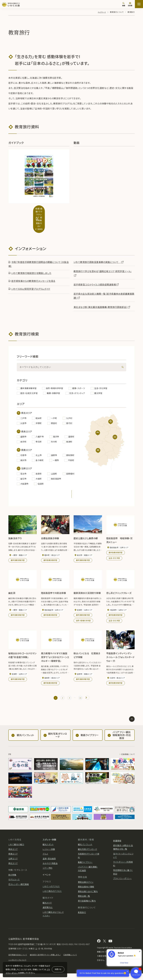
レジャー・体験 (49, 852)
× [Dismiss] (140, 951)
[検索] (124, 4)
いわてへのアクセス (51, 889)
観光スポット (48, 847)
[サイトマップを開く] (139, 4)
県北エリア (13, 866)
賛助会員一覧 (84, 898)
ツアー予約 (47, 870)
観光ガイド (47, 905)
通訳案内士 (48, 910)
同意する (58, 969)
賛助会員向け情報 (86, 889)
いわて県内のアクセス (52, 893)
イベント (47, 877)
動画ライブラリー (85, 865)
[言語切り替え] (130, 4)
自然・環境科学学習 (83, 621)
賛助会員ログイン (86, 884)
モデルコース (14, 882)
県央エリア (13, 852)
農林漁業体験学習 (18, 560)
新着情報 (117, 843)
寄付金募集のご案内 (87, 903)
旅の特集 (12, 877)
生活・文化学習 (114, 558)
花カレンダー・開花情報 (19, 887)
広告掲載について (127, 757)
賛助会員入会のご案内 (88, 894)
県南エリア (13, 856)
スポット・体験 (49, 842)
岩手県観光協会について (19, 961)
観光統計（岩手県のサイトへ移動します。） (51, 961)
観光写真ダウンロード (88, 852)
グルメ (45, 856)
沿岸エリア (13, 861)
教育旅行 (82, 915)
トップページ (101, 12)
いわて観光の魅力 (16, 847)
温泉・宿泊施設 (49, 861)
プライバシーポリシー (122, 881)
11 (82, 699)
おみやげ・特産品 (50, 866)
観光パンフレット (85, 847)
